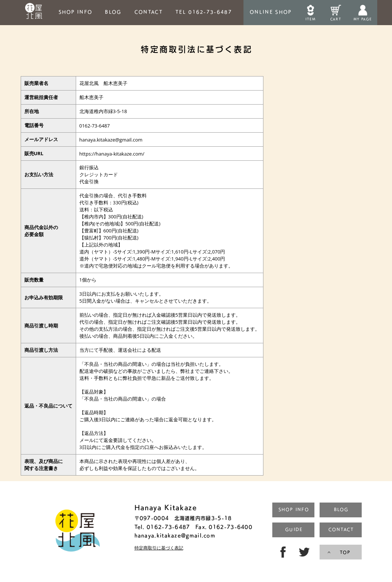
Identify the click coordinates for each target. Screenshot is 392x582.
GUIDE (294, 529)
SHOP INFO (76, 12)
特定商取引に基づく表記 (159, 548)
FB (282, 552)
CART (336, 19)
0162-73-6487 (168, 527)
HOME (34, 13)
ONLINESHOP (271, 12)
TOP (345, 552)
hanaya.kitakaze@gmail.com (175, 535)
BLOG (113, 12)
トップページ (78, 532)
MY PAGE (363, 19)
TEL (204, 12)
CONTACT (149, 12)
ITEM (311, 19)
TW (305, 552)
